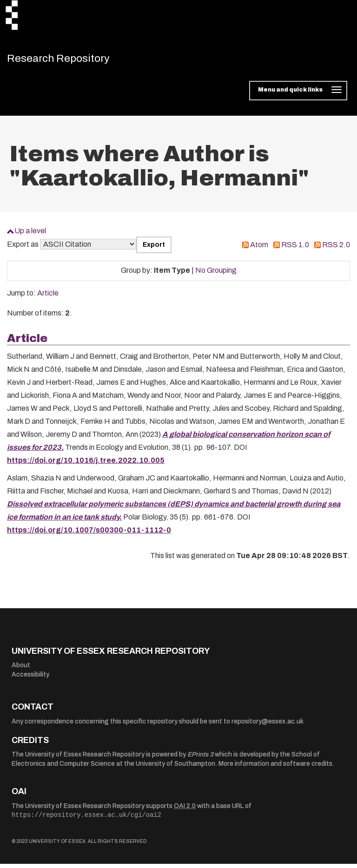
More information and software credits (275, 768)
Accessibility (30, 679)
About (21, 669)
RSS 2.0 (336, 249)
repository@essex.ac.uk (268, 726)
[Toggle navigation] (298, 95)
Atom (259, 249)
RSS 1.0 (295, 249)
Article (48, 297)
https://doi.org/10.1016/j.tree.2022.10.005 (86, 464)
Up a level (30, 235)
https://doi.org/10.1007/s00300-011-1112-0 (89, 534)
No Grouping (216, 274)
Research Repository (72, 60)
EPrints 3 (200, 759)
